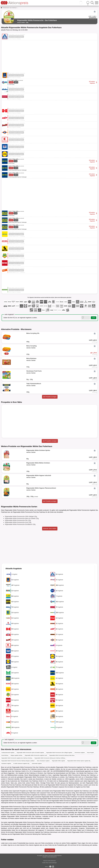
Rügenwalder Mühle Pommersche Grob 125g (18, 522)
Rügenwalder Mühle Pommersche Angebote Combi (36, 755)
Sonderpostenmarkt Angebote (8, 753)
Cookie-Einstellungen (53, 863)
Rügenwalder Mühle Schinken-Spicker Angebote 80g (79, 761)
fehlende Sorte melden (50, 529)
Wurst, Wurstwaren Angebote (43, 761)
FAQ (47, 863)
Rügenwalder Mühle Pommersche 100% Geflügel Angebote (59, 753)
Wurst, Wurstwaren (41, 807)
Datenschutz (53, 861)
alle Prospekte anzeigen (50, 441)
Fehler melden (50, 850)
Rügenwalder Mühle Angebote (58, 761)
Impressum (46, 861)
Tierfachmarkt (6, 8)
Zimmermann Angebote (80, 753)
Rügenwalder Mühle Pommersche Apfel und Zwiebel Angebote (30, 753)
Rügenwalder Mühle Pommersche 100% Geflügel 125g (21, 517)
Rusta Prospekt (90, 753)
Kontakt (44, 863)
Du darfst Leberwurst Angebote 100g (21, 764)
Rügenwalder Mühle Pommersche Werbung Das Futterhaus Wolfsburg (50, 758)
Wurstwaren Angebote (6, 764)
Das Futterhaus (13, 8)
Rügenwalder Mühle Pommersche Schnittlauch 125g (20, 524)
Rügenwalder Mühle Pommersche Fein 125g (18, 520)
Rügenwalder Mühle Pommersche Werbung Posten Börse (62, 755)
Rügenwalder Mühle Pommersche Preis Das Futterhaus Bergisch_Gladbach (18, 761)
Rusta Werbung (5, 755)
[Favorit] (95, 12)
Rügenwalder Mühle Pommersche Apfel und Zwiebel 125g (22, 519)
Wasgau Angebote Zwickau (16, 755)
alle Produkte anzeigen (50, 397)
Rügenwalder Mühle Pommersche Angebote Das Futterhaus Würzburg (17, 758)
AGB (49, 861)
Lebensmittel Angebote (37, 764)
